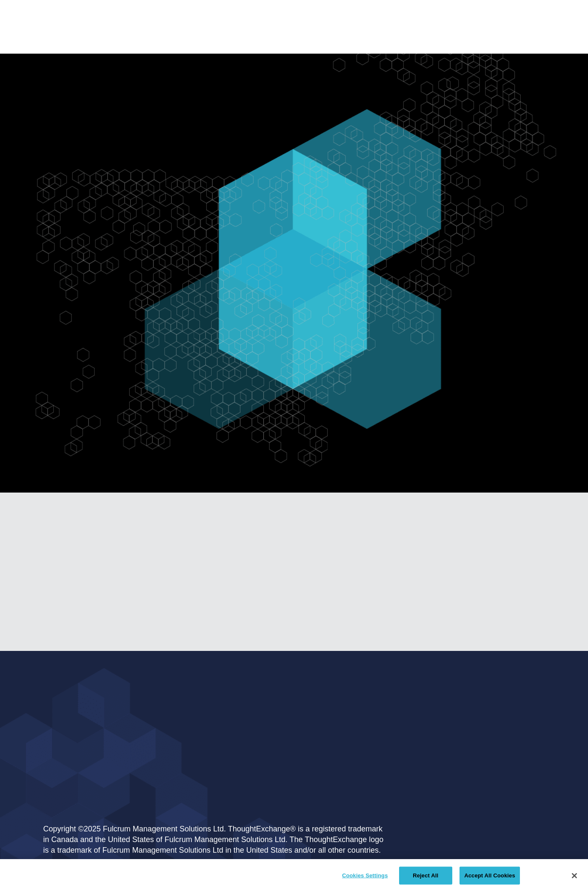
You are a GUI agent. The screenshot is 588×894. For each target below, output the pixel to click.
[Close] (574, 876)
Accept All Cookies (490, 875)
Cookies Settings (365, 875)
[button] (266, 30)
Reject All (425, 875)
